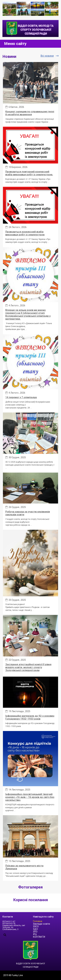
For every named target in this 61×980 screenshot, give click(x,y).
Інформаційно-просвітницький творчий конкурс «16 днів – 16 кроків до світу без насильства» (30, 797)
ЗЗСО (36, 927)
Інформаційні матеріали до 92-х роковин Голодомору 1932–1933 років (30, 717)
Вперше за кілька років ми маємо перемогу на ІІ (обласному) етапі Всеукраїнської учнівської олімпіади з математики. (28, 314)
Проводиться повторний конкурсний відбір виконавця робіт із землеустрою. (29, 173)
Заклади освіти (41, 924)
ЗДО (35, 929)
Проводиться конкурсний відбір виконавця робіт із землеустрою (25, 233)
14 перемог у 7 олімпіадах (21, 397)
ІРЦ (35, 934)
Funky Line (17, 975)
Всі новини (47, 56)
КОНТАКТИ (39, 937)
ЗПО (35, 932)
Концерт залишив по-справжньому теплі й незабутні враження (30, 113)
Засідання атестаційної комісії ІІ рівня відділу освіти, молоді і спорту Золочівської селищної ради (28, 667)
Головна (38, 921)
